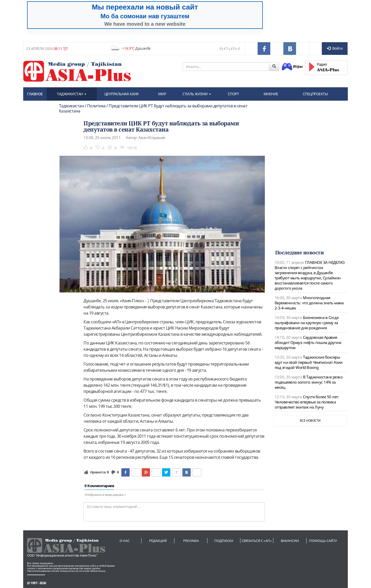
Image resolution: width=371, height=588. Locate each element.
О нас (125, 541)
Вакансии (290, 541)
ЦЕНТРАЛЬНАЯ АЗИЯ (121, 94)
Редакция (158, 541)
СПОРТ (233, 94)
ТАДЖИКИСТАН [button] (72, 94)
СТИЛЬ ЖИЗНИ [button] (197, 94)
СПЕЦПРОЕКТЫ (315, 94)
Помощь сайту (323, 541)
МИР (162, 94)
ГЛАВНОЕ (35, 94)
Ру (221, 49)
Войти (335, 48)
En (235, 49)
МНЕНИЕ (271, 94)
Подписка (224, 541)
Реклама (191, 541)
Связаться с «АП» (257, 541)
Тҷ (228, 49)
